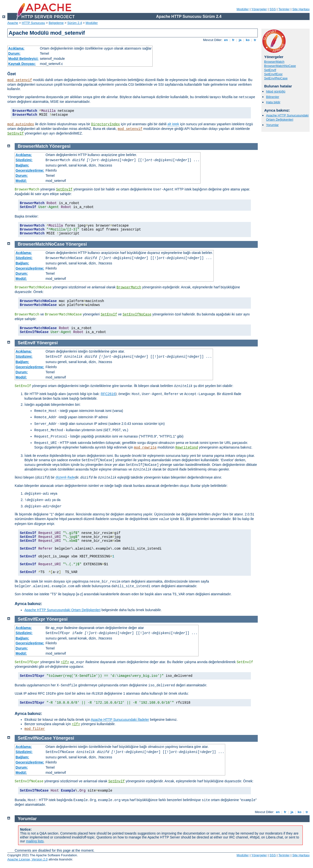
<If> (65, 662)
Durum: (14, 53)
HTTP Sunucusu (33, 23)
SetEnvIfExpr (273, 74)
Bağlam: (22, 165)
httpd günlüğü (276, 91)
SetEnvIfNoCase (276, 78)
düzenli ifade (65, 477)
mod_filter (35, 729)
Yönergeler (259, 9)
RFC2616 (108, 394)
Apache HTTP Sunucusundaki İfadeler (120, 720)
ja (240, 40)
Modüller (243, 9)
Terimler (284, 9)
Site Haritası (301, 9)
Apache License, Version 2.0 (28, 859)
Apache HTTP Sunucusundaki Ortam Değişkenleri (287, 117)
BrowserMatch (274, 62)
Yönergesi (60, 146)
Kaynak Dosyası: (22, 64)
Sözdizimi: (24, 160)
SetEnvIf (16, 134)
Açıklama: (16, 48)
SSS (273, 9)
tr (255, 40)
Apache (13, 23)
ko (248, 40)
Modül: (21, 181)
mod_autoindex (21, 124)
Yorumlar (272, 125)
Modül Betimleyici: (23, 59)
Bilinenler (273, 97)
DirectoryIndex (106, 124)
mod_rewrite (145, 448)
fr (233, 40)
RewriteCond (187, 448)
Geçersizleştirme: (30, 170)
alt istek (173, 124)
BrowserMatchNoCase (280, 66)
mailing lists (35, 841)
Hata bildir (273, 102)
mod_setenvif (20, 80)
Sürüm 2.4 (75, 23)
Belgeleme (56, 23)
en (226, 40)
